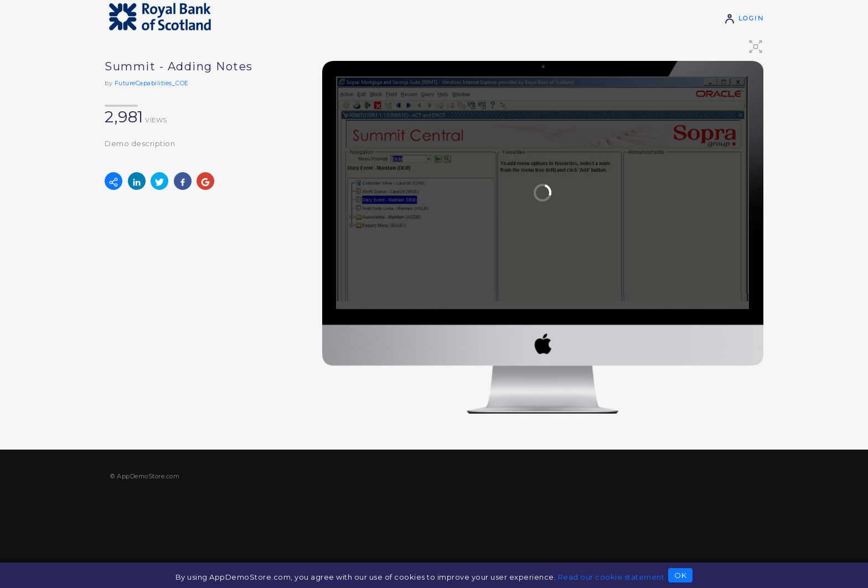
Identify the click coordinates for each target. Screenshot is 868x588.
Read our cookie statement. (612, 577)
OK (680, 575)
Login (744, 18)
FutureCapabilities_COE (152, 83)
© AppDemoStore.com (145, 476)
